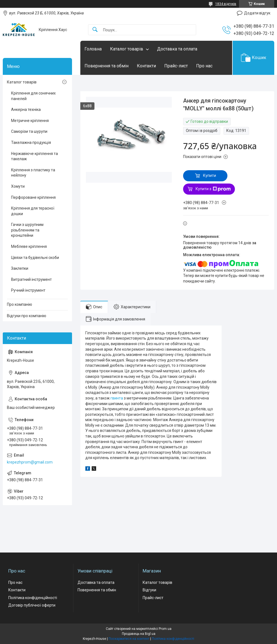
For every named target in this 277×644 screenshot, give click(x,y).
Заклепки (20, 268)
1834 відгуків (226, 4)
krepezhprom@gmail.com (30, 462)
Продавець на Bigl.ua (139, 634)
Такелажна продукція (31, 142)
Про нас (204, 66)
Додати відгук (257, 13)
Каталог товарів (127, 49)
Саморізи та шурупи (29, 131)
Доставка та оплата (177, 49)
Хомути (18, 186)
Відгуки (149, 590)
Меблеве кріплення (29, 246)
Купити (210, 175)
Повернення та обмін (107, 66)
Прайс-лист (176, 66)
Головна (93, 49)
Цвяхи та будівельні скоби (35, 258)
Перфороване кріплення (33, 197)
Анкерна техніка (26, 110)
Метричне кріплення (30, 121)
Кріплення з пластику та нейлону (33, 173)
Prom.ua (165, 629)
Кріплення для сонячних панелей (33, 96)
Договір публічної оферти (32, 605)
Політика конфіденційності (33, 598)
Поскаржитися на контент (129, 639)
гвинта (117, 398)
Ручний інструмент (28, 290)
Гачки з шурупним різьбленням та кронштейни (27, 230)
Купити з (213, 189)
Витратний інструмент (31, 279)
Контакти (146, 66)
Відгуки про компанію (27, 316)
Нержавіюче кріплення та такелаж (34, 156)
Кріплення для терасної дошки (33, 211)
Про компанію (20, 304)
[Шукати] (95, 30)
